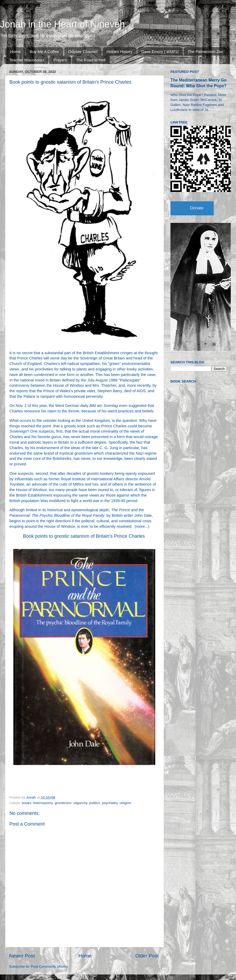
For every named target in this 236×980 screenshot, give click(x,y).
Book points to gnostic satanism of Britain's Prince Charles (84, 536)
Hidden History (119, 52)
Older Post (147, 956)
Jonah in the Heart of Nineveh (62, 24)
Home (15, 52)
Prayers (60, 60)
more (140, 526)
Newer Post (22, 956)
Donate (197, 208)
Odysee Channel (83, 52)
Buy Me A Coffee (44, 52)
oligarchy (80, 803)
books (26, 803)
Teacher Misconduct (27, 60)
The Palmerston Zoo (206, 52)
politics (95, 803)
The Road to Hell (91, 60)
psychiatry (110, 803)
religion (125, 803)
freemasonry (43, 803)
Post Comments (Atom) (49, 966)
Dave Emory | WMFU (160, 52)
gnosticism (63, 803)
